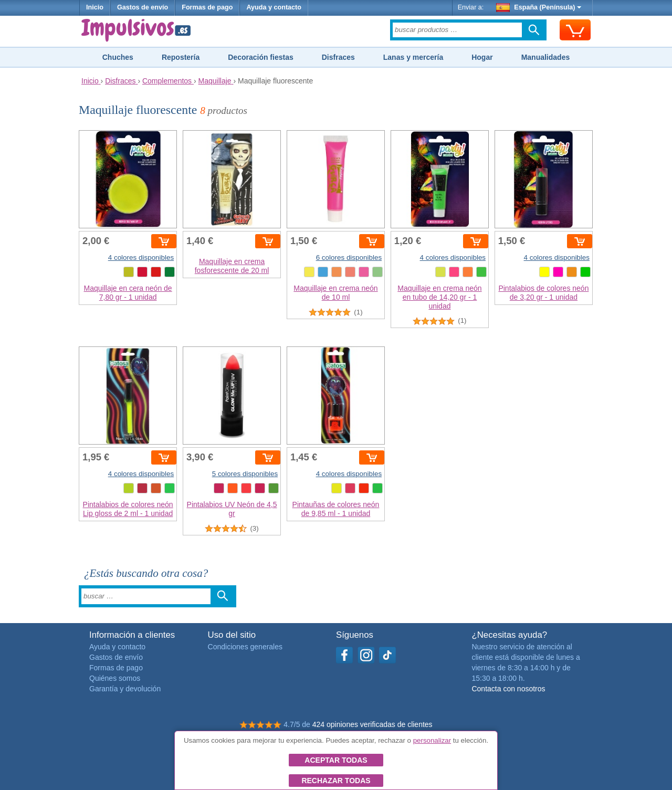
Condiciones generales (245, 647)
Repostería (181, 57)
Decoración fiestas (261, 57)
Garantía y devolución (125, 689)
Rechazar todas (336, 781)
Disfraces (338, 57)
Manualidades (546, 57)
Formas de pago (207, 7)
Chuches (118, 57)
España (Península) (539, 7)
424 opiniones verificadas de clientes (372, 724)
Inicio (95, 7)
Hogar (482, 57)
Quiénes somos (115, 678)
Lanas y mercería (413, 57)
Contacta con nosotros (508, 689)
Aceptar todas (336, 760)
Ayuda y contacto (274, 7)
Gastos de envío (143, 7)
